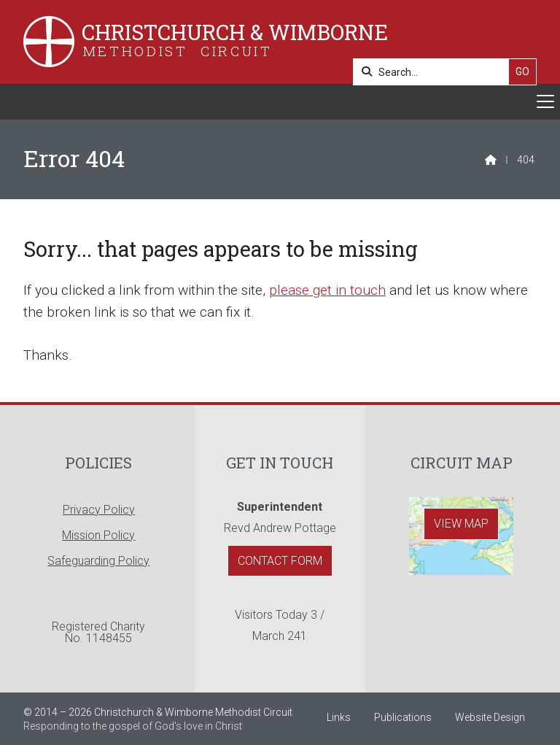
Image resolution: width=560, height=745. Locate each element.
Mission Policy (98, 535)
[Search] (435, 72)
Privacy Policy (99, 510)
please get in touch (327, 290)
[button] (280, 102)
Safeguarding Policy (98, 561)
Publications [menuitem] (403, 717)
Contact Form (280, 561)
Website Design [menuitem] (490, 717)
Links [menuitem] (339, 717)
